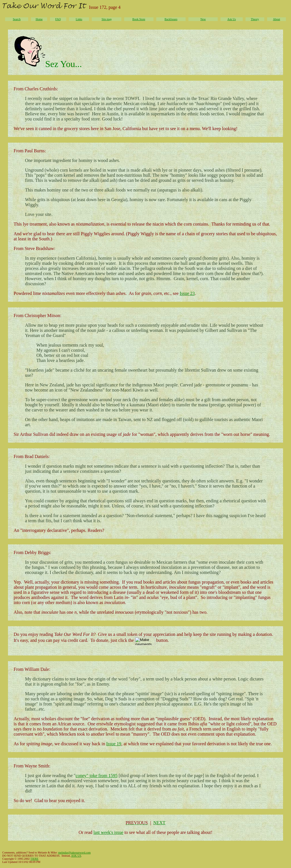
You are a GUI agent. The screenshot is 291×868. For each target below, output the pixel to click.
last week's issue (108, 832)
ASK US (76, 856)
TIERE (34, 859)
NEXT (159, 823)
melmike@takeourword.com (74, 853)
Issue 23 (187, 293)
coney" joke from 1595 (96, 776)
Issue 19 (114, 744)
